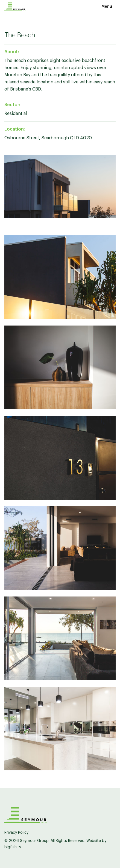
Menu (107, 7)
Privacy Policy (16, 833)
